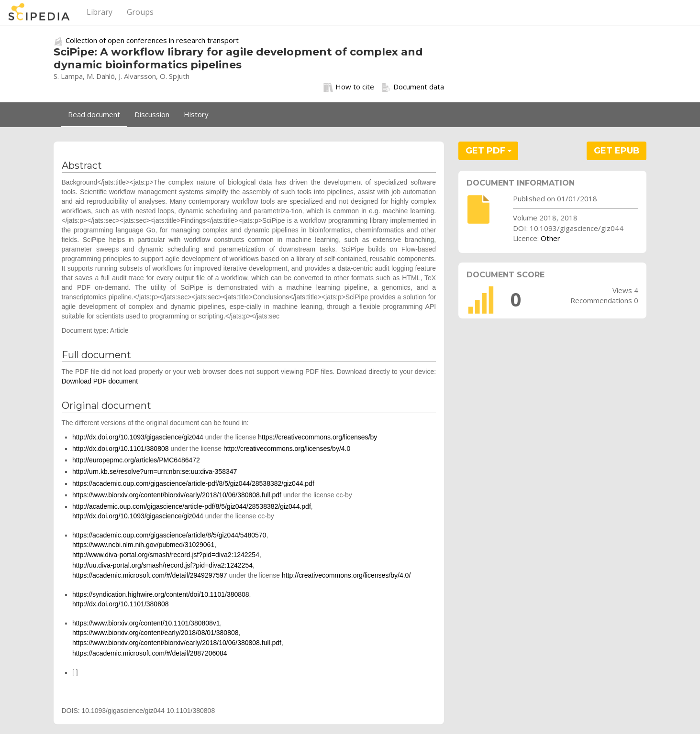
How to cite (349, 87)
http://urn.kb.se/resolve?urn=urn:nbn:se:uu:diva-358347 (155, 471)
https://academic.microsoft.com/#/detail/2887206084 (150, 653)
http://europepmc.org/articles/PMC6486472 (136, 460)
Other (550, 238)
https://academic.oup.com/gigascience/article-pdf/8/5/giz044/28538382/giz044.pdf (193, 483)
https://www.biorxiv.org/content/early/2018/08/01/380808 (156, 633)
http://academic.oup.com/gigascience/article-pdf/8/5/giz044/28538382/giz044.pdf (192, 506)
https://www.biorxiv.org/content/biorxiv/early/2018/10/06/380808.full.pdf (177, 495)
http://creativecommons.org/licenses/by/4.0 (287, 449)
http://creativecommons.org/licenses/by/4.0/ (346, 575)
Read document (94, 114)
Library (100, 12)
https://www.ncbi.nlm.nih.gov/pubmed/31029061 (143, 545)
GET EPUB (617, 151)
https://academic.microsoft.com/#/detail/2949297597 (150, 575)
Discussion (152, 114)
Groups (140, 12)
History (196, 114)
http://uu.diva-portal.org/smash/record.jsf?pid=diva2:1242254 (162, 565)
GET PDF (489, 151)
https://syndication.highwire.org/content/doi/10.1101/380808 (161, 594)
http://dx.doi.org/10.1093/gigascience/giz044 (138, 437)
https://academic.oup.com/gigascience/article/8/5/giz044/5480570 (169, 535)
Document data (413, 87)
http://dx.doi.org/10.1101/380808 (121, 449)
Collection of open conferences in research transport (152, 40)
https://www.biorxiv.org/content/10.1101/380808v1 (146, 623)
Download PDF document (100, 381)
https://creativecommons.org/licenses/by (317, 437)
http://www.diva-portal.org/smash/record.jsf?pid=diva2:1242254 (166, 555)
